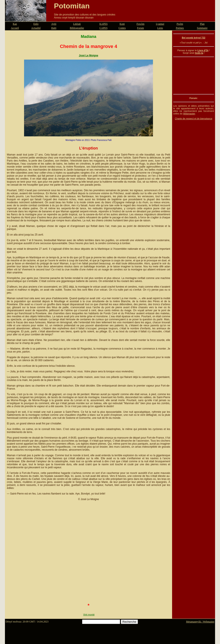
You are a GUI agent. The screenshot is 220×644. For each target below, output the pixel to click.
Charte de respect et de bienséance (194, 119)
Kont (122, 24)
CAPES (103, 28)
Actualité (36, 28)
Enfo (36, 24)
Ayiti (54, 24)
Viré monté (89, 615)
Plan (202, 24)
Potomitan (72, 6)
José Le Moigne (89, 55)
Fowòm (140, 24)
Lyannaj (160, 24)
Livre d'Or (203, 50)
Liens (160, 28)
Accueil (15, 28)
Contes (122, 28)
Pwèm (180, 24)
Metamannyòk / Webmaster (200, 622)
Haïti (54, 28)
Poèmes (180, 28)
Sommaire (202, 28)
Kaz (15, 24)
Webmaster (189, 114)
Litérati (77, 24)
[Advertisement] (194, 75)
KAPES (104, 24)
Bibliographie (77, 28)
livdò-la (199, 53)
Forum (141, 28)
